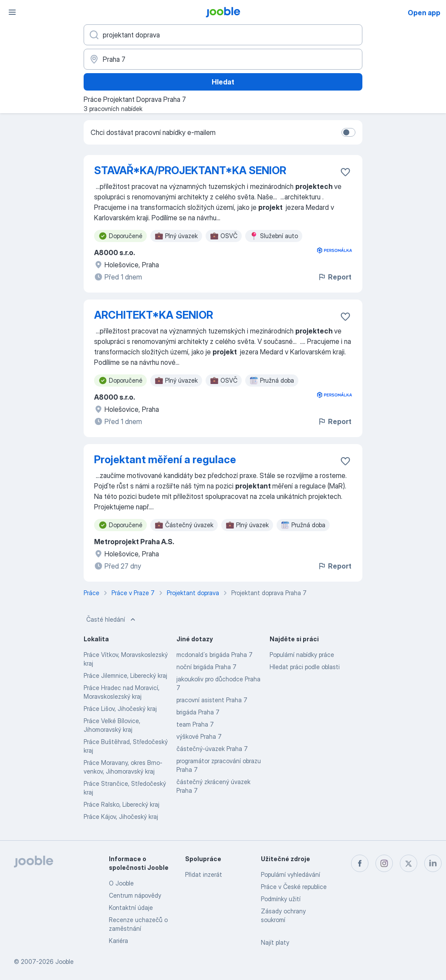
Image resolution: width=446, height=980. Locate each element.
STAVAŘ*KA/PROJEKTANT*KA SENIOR (190, 170)
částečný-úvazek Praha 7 (212, 749)
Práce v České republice (294, 887)
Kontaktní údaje (131, 908)
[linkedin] (433, 863)
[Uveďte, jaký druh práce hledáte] (223, 35)
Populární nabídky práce (302, 655)
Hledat (223, 82)
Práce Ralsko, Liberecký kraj (122, 804)
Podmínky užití (281, 899)
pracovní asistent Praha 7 (212, 700)
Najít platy (275, 942)
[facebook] (360, 863)
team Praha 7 (195, 724)
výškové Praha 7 (199, 736)
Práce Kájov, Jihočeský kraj (121, 817)
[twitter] (409, 863)
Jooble (64, 961)
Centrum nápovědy (135, 895)
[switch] (348, 132)
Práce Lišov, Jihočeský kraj (120, 709)
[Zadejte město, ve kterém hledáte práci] (223, 59)
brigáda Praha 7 (198, 712)
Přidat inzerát (204, 874)
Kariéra (118, 941)
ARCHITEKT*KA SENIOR (154, 315)
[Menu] (12, 12)
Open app (424, 13)
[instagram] (384, 863)
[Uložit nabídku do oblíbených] (345, 172)
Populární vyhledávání (291, 874)
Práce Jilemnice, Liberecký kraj (125, 675)
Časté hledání (112, 620)
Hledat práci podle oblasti (305, 667)
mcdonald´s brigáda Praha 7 (215, 655)
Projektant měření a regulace (165, 460)
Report (334, 277)
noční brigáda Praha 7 (206, 667)
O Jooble (121, 883)
